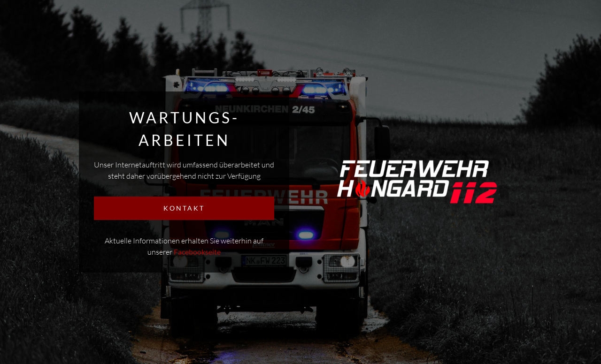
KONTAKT (184, 208)
